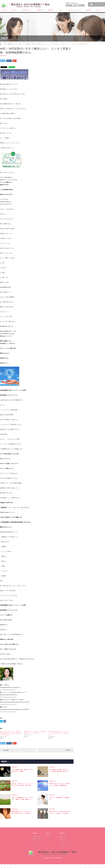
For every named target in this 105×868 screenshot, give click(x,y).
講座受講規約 (63, 836)
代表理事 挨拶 (36, 836)
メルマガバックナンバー (74, 10)
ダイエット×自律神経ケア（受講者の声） (59, 798)
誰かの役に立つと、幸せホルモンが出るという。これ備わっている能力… (60, 812)
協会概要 (89, 10)
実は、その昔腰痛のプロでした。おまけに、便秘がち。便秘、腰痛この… (22, 798)
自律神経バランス (27, 10)
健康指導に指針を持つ (38, 839)
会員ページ (99, 10)
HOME (5, 10)
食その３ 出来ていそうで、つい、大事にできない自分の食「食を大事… (22, 784)
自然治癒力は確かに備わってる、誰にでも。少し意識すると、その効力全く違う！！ (59, 733)
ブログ (60, 10)
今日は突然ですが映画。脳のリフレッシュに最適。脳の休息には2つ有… (60, 771)
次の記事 (68, 750)
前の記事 (6, 750)
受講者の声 (40, 10)
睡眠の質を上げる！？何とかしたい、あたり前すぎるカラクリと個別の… (22, 812)
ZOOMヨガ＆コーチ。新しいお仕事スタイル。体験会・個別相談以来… (60, 784)
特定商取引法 (63, 839)
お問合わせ (62, 833)
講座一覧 (14, 10)
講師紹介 (51, 10)
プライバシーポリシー (65, 841)
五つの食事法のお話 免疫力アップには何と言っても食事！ (22, 771)
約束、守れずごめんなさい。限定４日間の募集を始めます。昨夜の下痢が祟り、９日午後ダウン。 (10, 733)
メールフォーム (98, 4)
